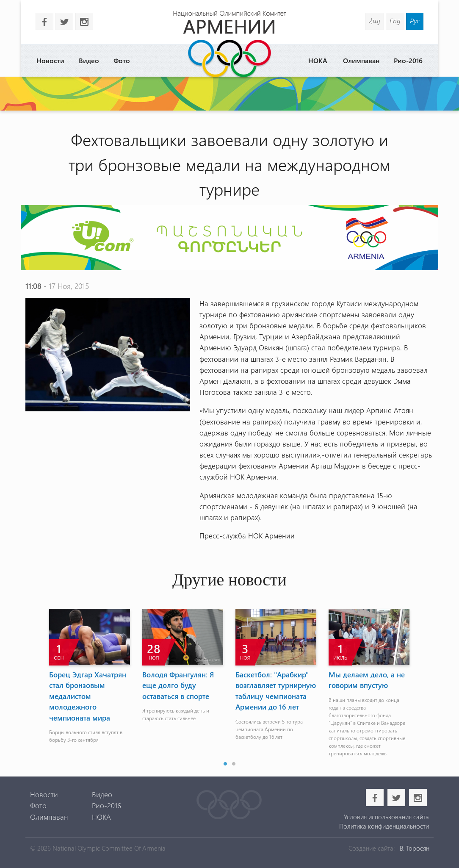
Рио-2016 (408, 60)
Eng (395, 21)
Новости (50, 60)
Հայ (375, 21)
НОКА (318, 60)
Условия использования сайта (386, 817)
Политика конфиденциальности (384, 826)
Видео (89, 60)
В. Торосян (415, 848)
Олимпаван (361, 60)
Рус (415, 21)
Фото (122, 60)
